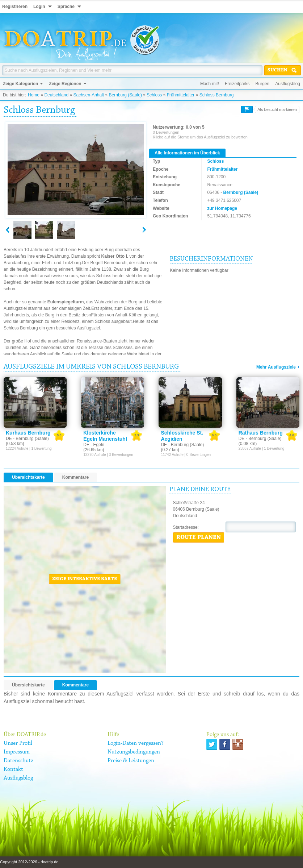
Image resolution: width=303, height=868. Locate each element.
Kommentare (75, 477)
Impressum (17, 752)
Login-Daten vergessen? (136, 743)
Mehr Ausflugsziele (276, 367)
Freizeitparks (237, 84)
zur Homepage (222, 208)
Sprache (66, 7)
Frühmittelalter (181, 95)
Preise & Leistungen (131, 761)
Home (34, 95)
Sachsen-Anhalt (89, 95)
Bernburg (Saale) (125, 95)
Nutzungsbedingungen (134, 752)
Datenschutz (18, 761)
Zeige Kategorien (20, 84)
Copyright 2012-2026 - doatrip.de (29, 862)
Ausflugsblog (288, 84)
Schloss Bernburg (217, 95)
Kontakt (13, 769)
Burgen (263, 84)
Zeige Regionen (65, 84)
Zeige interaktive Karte (85, 579)
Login (39, 7)
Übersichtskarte (28, 477)
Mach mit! (210, 84)
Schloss (154, 95)
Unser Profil (18, 743)
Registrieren (15, 7)
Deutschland (56, 95)
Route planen (199, 537)
